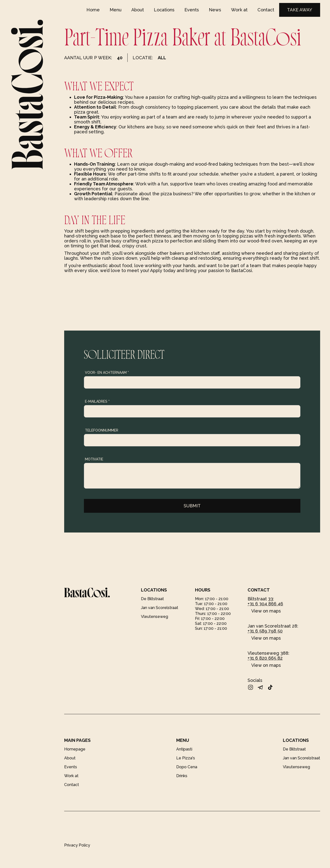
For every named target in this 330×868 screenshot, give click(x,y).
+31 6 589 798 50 (265, 631)
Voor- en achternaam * (107, 373)
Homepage (75, 749)
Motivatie (94, 459)
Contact (266, 10)
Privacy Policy (77, 845)
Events (192, 10)
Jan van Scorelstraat (160, 608)
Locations (164, 10)
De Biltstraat (152, 599)
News (215, 10)
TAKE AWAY (300, 10)
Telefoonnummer (102, 430)
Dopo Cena (187, 767)
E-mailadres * (97, 401)
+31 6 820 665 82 (265, 658)
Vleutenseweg (155, 617)
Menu (116, 10)
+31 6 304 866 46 (265, 604)
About (138, 10)
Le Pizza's (186, 758)
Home (93, 10)
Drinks (182, 776)
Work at (239, 10)
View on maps (266, 611)
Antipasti (184, 749)
